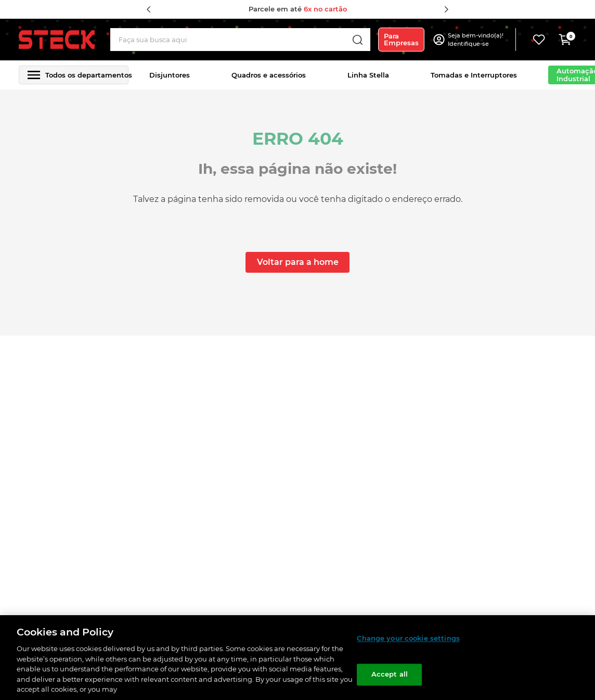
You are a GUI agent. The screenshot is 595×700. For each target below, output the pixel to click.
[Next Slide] (446, 9)
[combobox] (240, 40)
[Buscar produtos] (357, 40)
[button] (477, 40)
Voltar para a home (298, 262)
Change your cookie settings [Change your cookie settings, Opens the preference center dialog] (408, 638)
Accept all (390, 674)
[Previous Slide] (149, 9)
